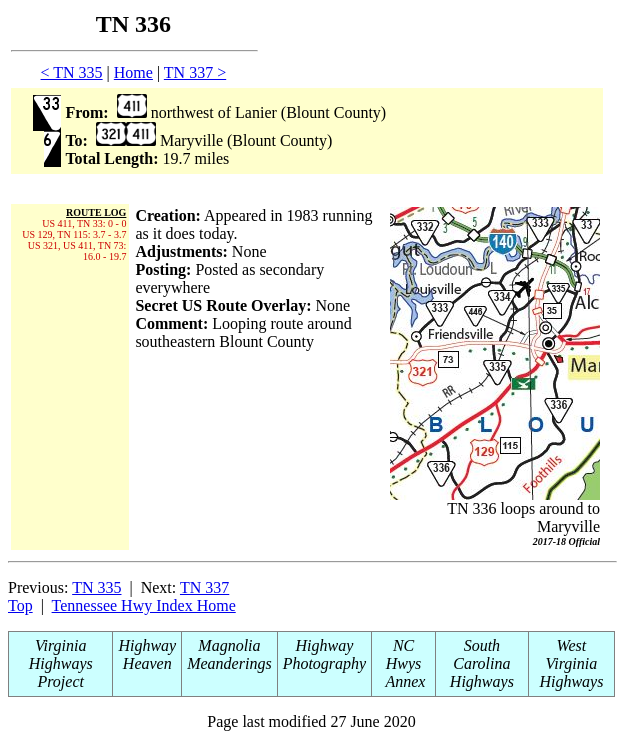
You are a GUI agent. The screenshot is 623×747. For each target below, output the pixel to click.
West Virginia (572, 654)
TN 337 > (195, 72)
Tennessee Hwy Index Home (144, 605)
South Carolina (481, 654)
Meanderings (229, 663)
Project (60, 681)
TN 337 (204, 587)
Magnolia (229, 645)
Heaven (147, 663)
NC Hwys (404, 654)
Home (133, 72)
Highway (147, 645)
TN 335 (96, 587)
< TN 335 (72, 72)
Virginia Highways (61, 654)
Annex (404, 681)
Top (20, 605)
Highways (482, 681)
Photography (325, 663)
